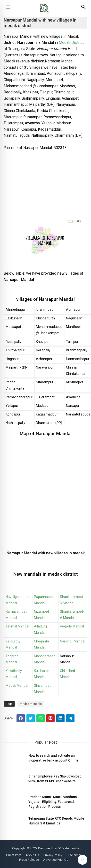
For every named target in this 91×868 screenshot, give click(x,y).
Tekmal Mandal (17, 626)
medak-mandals (31, 704)
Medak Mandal (17, 686)
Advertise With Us (56, 860)
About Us (32, 855)
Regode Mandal (72, 626)
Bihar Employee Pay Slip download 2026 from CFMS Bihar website (55, 779)
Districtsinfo (70, 848)
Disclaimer (74, 855)
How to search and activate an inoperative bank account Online (53, 758)
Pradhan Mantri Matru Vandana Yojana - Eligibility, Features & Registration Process (53, 802)
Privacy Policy (53, 855)
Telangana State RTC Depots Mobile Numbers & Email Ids (56, 821)
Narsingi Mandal (73, 641)
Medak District (71, 42)
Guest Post (14, 855)
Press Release (29, 860)
